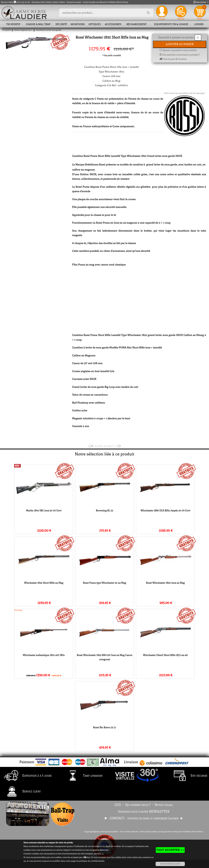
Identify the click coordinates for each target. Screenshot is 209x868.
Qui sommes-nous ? (138, 805)
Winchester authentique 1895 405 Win (44, 655)
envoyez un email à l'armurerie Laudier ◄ (155, 818)
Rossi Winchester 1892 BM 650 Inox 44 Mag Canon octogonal (104, 657)
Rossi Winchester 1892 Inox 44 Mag (165, 583)
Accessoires (113, 24)
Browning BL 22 (105, 511)
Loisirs (199, 24)
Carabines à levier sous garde (48, 30)
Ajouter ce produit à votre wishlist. (178, 50)
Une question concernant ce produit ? (180, 55)
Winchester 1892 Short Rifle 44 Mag (44, 583)
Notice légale (164, 805)
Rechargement (136, 24)
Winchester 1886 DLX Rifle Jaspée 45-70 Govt (165, 511)
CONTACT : (118, 818)
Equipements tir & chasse (171, 24)
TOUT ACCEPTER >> (170, 850)
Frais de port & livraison (173, 59)
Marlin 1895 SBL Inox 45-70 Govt (44, 511)
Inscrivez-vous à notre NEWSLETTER (144, 812)
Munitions (78, 24)
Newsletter (200, 2)
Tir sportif (13, 24)
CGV (118, 805)
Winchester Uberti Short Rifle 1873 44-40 (165, 655)
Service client (21, 792)
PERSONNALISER (170, 864)
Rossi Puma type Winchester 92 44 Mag (104, 583)
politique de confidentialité (92, 861)
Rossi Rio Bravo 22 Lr (104, 727)
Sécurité (61, 24)
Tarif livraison (82, 776)
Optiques (94, 24)
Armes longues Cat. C (23, 30)
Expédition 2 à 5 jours (27, 776)
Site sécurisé (189, 776)
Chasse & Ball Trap (38, 24)
